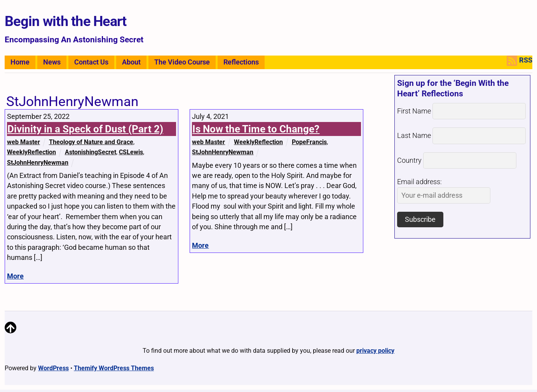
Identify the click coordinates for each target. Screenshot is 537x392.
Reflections (241, 62)
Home (20, 62)
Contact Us (91, 62)
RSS (520, 61)
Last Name (414, 136)
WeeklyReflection (31, 152)
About (131, 62)
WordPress (53, 368)
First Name (414, 111)
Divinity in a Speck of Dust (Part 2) (85, 129)
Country (409, 160)
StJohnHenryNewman (38, 163)
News (52, 62)
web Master (24, 142)
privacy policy (375, 351)
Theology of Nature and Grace (91, 142)
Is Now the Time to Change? (256, 129)
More (15, 276)
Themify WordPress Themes (114, 368)
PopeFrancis (309, 142)
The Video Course (182, 62)
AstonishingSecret (91, 152)
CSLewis (131, 152)
